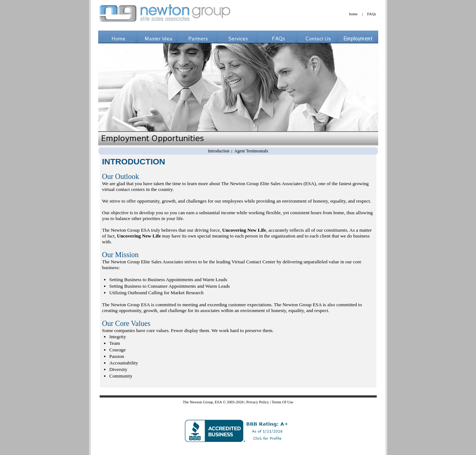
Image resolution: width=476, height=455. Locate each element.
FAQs (371, 14)
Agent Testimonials (251, 151)
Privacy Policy (257, 402)
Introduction (219, 151)
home (353, 14)
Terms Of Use (283, 402)
